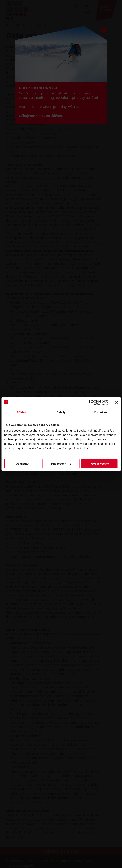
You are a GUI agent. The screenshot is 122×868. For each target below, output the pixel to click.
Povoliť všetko (99, 464)
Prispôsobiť (61, 464)
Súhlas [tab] (21, 412)
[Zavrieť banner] (116, 402)
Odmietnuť (23, 464)
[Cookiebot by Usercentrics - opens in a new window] (91, 402)
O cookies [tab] (101, 412)
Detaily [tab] (61, 412)
